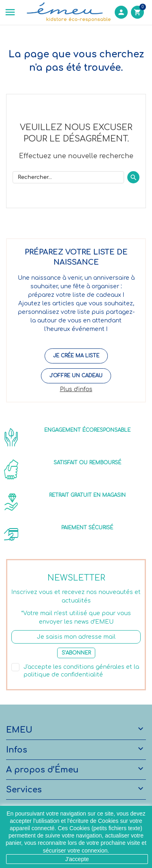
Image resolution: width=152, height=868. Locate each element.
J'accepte (77, 859)
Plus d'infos (76, 389)
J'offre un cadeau (76, 376)
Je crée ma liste (76, 356)
